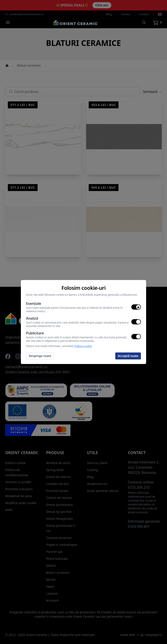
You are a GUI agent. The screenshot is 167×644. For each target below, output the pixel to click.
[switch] (136, 307)
